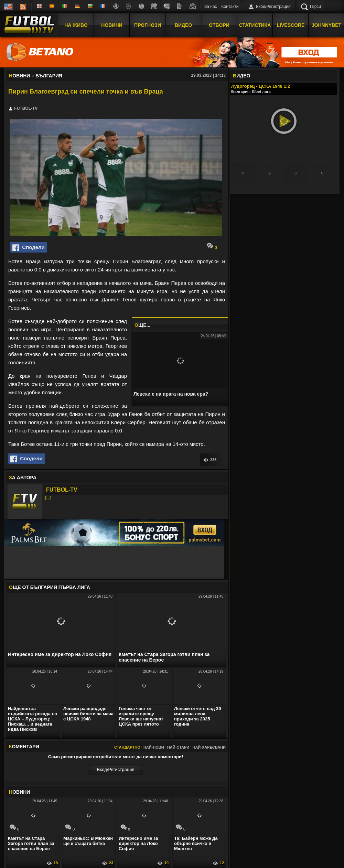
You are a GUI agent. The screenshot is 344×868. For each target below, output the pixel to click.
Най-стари (178, 747)
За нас (211, 7)
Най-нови (154, 747)
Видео (183, 25)
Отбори (219, 25)
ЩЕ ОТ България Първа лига (50, 587)
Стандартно (127, 747)
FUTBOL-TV (62, 490)
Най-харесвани (209, 747)
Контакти (230, 7)
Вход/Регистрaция (115, 769)
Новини (112, 25)
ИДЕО (241, 76)
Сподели (29, 248)
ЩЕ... (142, 325)
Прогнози (148, 25)
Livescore (291, 25)
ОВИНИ (19, 792)
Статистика (255, 25)
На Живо (76, 25)
